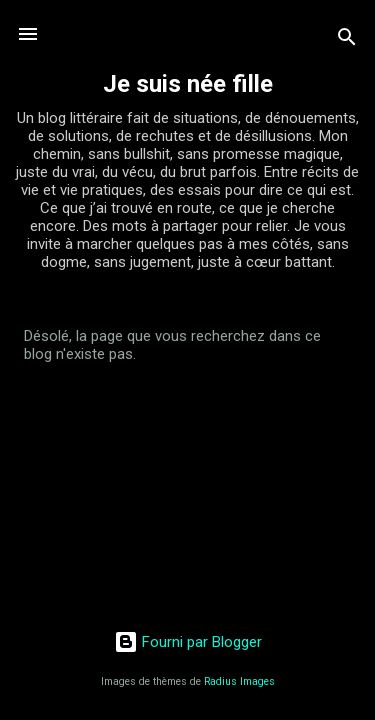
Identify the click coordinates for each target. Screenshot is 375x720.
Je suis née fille (188, 84)
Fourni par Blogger (188, 642)
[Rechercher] (347, 40)
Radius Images (239, 681)
